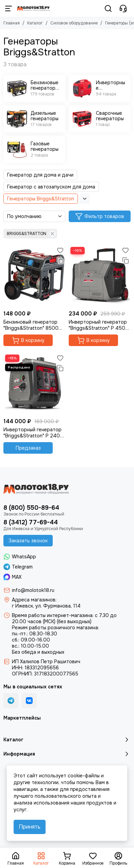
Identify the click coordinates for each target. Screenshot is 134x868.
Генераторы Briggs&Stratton (41, 199)
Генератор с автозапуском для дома (51, 187)
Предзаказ (28, 448)
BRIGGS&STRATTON (31, 234)
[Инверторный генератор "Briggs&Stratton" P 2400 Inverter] (34, 384)
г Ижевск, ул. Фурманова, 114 (46, 606)
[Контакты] (123, 8)
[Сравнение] (60, 260)
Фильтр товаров (100, 216)
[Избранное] (60, 250)
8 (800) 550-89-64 (31, 508)
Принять (30, 827)
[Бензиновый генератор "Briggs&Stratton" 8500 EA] (34, 276)
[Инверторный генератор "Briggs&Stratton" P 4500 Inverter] (100, 276)
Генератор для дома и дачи (40, 175)
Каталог (35, 23)
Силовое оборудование (74, 23)
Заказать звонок (28, 541)
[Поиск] (108, 8)
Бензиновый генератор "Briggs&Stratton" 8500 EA (31, 325)
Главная (12, 23)
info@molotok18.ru (33, 590)
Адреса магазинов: (34, 600)
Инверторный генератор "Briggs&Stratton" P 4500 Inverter (99, 325)
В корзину (28, 340)
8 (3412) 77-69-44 (31, 522)
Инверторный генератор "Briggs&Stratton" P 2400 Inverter (33, 433)
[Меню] (9, 8)
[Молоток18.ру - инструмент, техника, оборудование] (33, 8)
